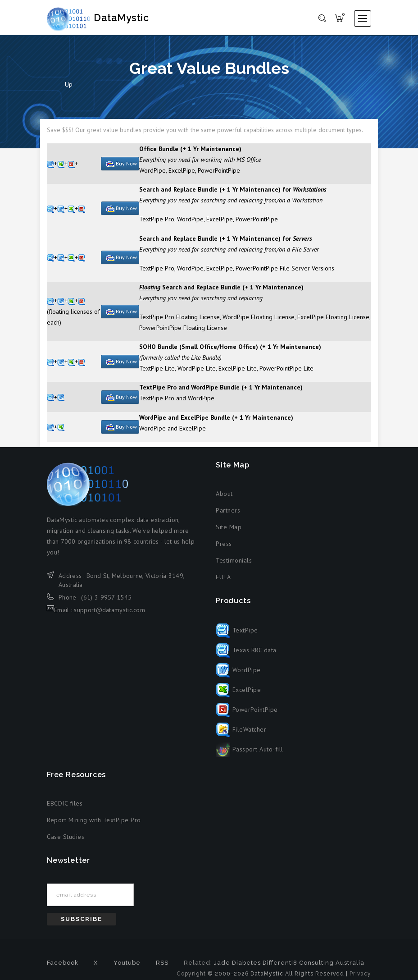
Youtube (127, 968)
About (224, 499)
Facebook (63, 968)
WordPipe (238, 675)
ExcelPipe (238, 695)
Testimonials (234, 566)
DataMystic (108, 18)
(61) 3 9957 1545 (106, 603)
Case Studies (66, 842)
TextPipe (237, 636)
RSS (162, 968)
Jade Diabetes (237, 968)
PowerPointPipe (247, 715)
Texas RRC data (246, 655)
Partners (228, 516)
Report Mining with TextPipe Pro (94, 825)
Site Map (229, 532)
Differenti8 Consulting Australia (313, 968)
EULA (223, 582)
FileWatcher (241, 735)
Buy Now (121, 169)
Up (69, 90)
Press (224, 549)
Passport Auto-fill (250, 755)
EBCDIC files (65, 809)
